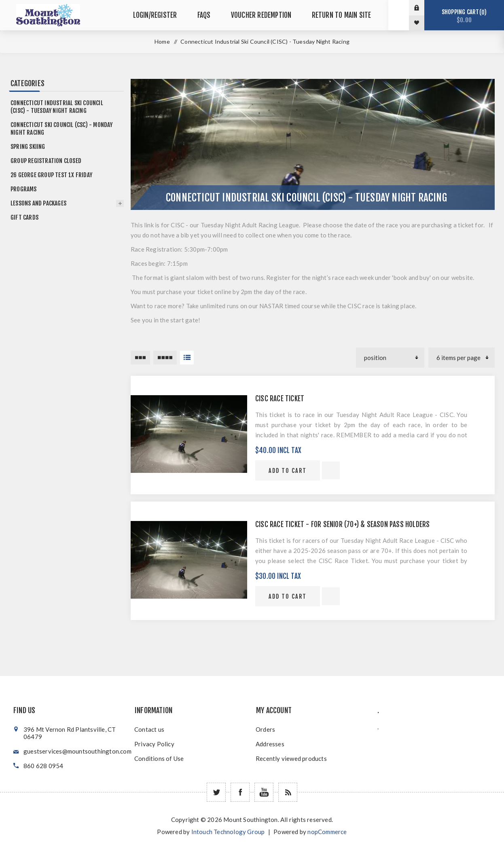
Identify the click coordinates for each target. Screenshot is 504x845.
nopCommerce (327, 832)
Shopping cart (464, 16)
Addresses (270, 744)
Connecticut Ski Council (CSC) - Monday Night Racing (62, 129)
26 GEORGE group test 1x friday (51, 175)
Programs (24, 189)
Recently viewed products (291, 758)
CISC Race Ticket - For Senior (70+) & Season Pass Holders (342, 524)
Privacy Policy (154, 744)
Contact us (149, 729)
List (187, 358)
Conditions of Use (159, 758)
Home (162, 41)
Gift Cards (24, 217)
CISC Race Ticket (280, 399)
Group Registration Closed (46, 161)
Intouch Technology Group (228, 832)
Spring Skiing (28, 147)
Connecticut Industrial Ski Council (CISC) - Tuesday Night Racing (57, 107)
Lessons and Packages (38, 203)
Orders (265, 729)
